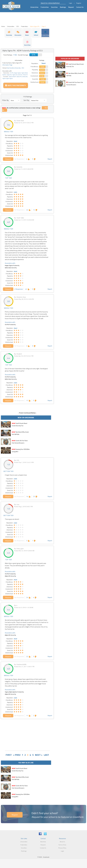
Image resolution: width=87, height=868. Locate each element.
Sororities (54, 7)
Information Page (7, 65)
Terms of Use (62, 845)
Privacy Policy (62, 848)
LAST (46, 755)
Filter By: (5, 100)
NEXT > (39, 755)
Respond (8, 159)
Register (79, 3)
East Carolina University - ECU (15, 68)
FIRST (9, 755)
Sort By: (26, 100)
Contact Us (80, 7)
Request (71, 7)
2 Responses (19, 289)
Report (50, 159)
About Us (62, 842)
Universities (34, 7)
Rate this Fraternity (16, 85)
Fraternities (45, 7)
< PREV (17, 755)
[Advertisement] (27, 734)
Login (71, 3)
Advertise (43, 842)
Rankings (63, 7)
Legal (62, 851)
